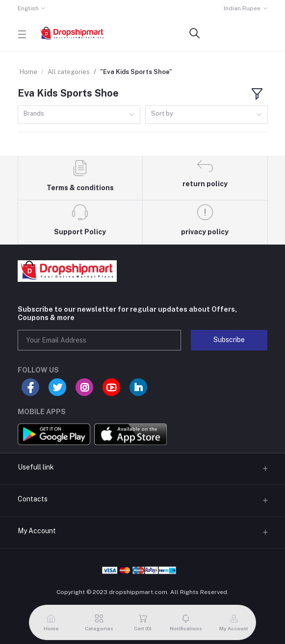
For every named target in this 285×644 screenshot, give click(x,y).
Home (28, 72)
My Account (37, 531)
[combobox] (79, 115)
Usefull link (36, 467)
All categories (69, 72)
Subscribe (229, 340)
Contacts (33, 499)
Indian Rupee (242, 8)
